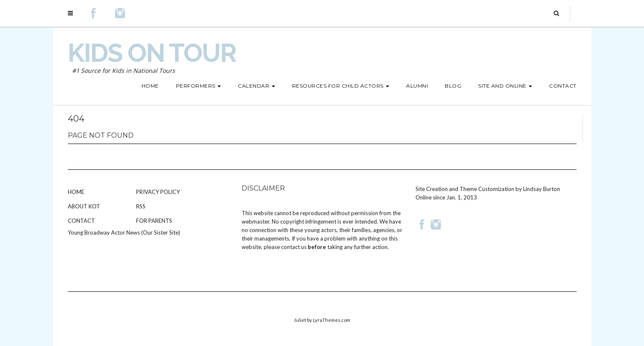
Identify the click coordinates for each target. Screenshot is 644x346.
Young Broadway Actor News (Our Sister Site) (124, 233)
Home (76, 192)
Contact (81, 221)
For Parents (154, 221)
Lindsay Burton (542, 189)
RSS (141, 206)
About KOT (84, 206)
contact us (294, 247)
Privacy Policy (158, 192)
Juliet (300, 320)
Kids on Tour (152, 53)
